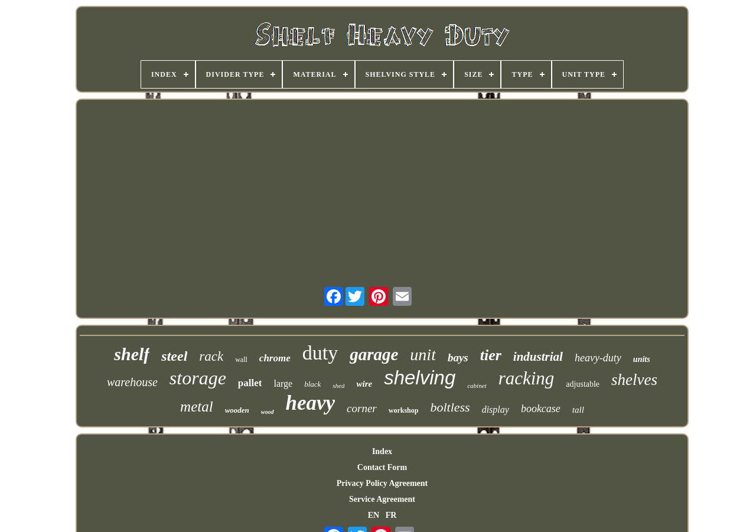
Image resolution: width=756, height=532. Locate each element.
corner (362, 408)
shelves (634, 380)
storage (198, 378)
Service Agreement (382, 499)
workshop (404, 410)
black (312, 384)
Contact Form (382, 467)
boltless (450, 407)
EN (374, 515)
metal (197, 407)
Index (382, 451)
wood (268, 412)
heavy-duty (598, 358)
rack (211, 356)
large (283, 384)
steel (174, 356)
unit (423, 355)
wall (241, 360)
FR (391, 515)
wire (364, 384)
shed (338, 386)
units (642, 359)
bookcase (541, 409)
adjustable (583, 384)
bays (458, 358)
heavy (311, 403)
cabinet (477, 386)
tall (578, 410)
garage (374, 354)
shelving (420, 378)
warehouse (132, 382)
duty (320, 353)
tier (491, 355)
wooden (237, 410)
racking (527, 378)
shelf (132, 354)
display (496, 409)
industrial (538, 357)
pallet (250, 383)
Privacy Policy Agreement (382, 483)
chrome (275, 358)
